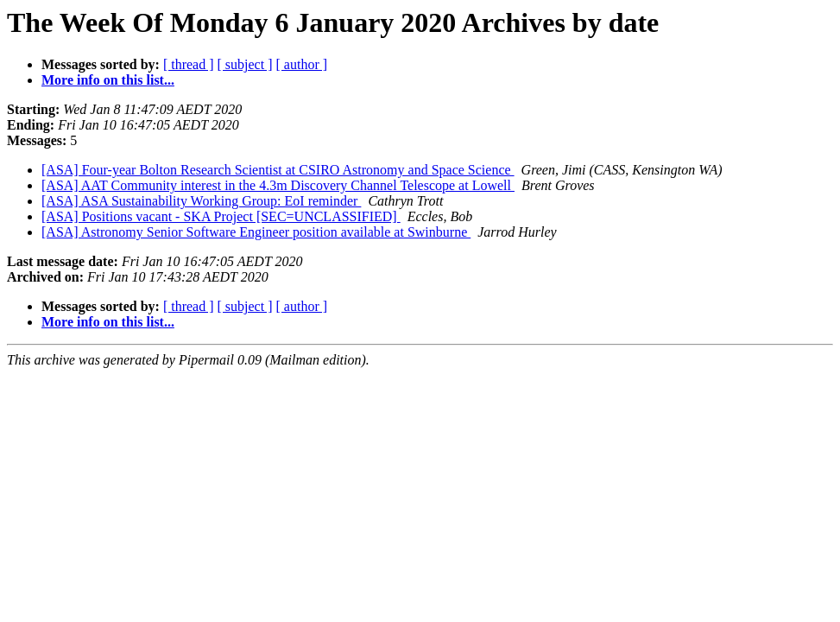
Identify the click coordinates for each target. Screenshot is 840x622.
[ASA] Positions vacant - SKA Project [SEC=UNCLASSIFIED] (221, 216)
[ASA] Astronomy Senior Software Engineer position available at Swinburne (256, 232)
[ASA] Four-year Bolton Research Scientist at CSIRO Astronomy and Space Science (278, 170)
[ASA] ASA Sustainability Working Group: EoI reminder (201, 201)
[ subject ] (245, 64)
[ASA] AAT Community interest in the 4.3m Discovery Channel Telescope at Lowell (278, 185)
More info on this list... (108, 80)
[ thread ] (189, 64)
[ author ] (302, 64)
